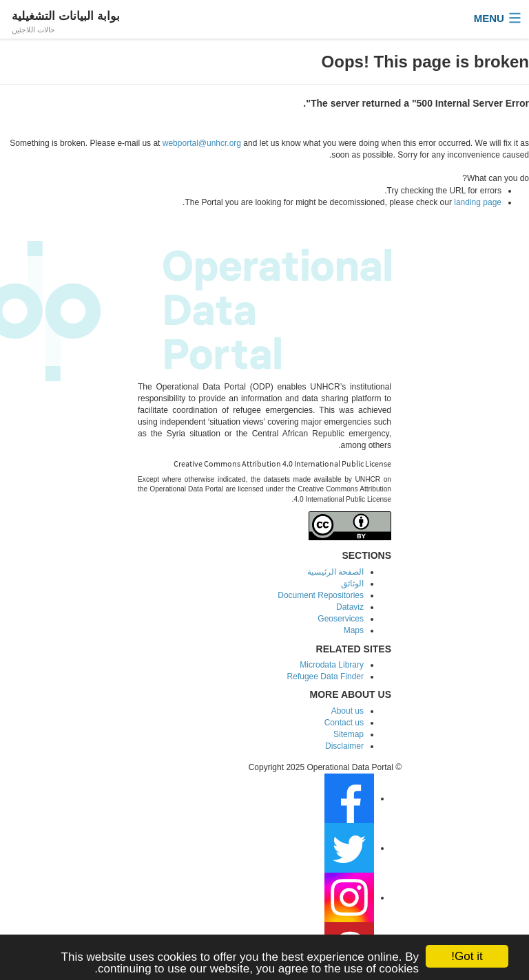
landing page (478, 202)
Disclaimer (344, 746)
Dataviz (350, 607)
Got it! (467, 956)
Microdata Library (332, 665)
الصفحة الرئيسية (335, 572)
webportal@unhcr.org (202, 143)
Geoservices (341, 619)
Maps (354, 630)
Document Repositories (321, 595)
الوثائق (352, 584)
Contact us (344, 723)
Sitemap (349, 734)
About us (348, 711)
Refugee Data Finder (325, 677)
